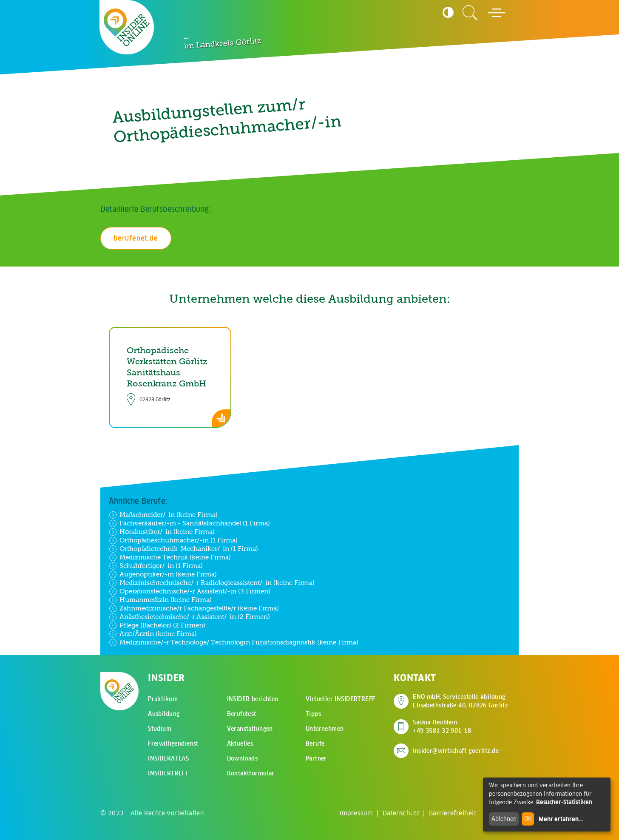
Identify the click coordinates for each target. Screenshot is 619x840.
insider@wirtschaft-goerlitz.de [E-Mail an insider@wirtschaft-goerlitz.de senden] (456, 751)
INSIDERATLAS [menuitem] (168, 758)
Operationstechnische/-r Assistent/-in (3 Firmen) (190, 591)
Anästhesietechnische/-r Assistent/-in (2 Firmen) (189, 617)
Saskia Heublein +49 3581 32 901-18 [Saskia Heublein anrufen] (442, 726)
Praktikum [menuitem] (163, 699)
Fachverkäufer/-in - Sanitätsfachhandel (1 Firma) (189, 523)
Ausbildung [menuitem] (164, 714)
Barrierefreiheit (453, 813)
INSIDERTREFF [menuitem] (168, 773)
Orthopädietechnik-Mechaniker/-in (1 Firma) (183, 549)
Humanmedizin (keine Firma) (160, 600)
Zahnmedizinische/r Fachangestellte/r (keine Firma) (194, 608)
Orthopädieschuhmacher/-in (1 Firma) (173, 540)
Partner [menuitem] (316, 758)
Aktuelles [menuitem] (240, 744)
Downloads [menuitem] (243, 758)
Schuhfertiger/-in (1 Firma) (156, 566)
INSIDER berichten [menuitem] (253, 699)
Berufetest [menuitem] (242, 714)
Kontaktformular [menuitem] (251, 773)
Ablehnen (504, 819)
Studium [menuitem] (160, 729)
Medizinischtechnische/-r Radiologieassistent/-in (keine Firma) (212, 583)
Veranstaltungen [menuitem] (250, 729)
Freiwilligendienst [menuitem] (173, 744)
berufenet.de (136, 238)
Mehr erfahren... (561, 819)
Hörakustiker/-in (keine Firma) (162, 532)
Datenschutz (401, 813)
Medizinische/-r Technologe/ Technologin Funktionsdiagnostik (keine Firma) (234, 642)
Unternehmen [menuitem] (325, 729)
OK (528, 819)
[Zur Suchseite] (470, 13)
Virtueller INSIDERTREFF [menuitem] (341, 699)
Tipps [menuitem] (313, 714)
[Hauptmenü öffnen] (497, 13)
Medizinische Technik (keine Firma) (170, 557)
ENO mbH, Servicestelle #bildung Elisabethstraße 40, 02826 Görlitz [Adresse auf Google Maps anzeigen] (460, 701)
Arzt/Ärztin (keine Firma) (153, 634)
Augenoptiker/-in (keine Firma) (163, 574)
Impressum (356, 813)
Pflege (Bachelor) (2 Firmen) (157, 625)
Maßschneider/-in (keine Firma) (163, 515)
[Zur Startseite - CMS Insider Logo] (127, 27)
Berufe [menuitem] (315, 744)
